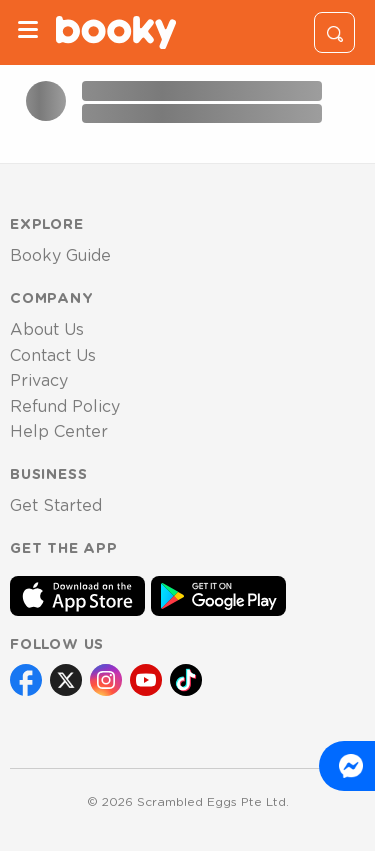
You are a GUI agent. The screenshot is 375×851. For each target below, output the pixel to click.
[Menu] (28, 32)
